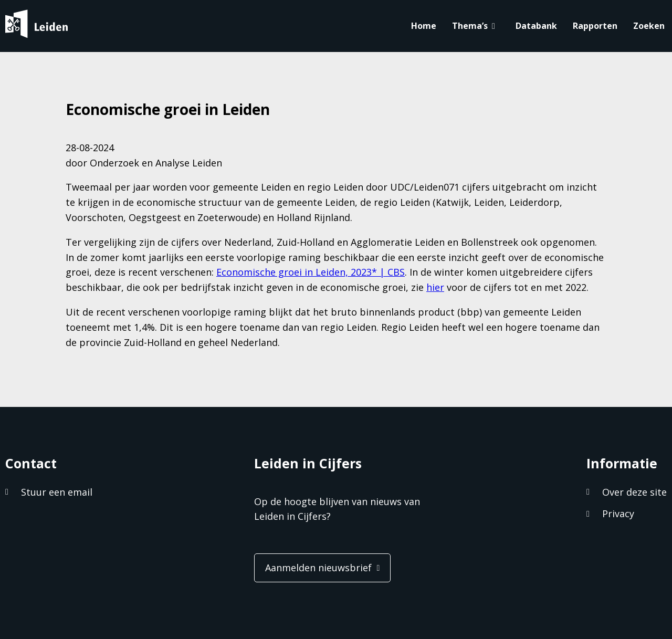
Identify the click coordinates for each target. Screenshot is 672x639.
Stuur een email (57, 492)
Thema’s (470, 26)
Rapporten (595, 26)
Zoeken (649, 26)
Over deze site (634, 492)
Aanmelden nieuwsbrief (318, 568)
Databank (536, 26)
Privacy (618, 514)
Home (424, 26)
